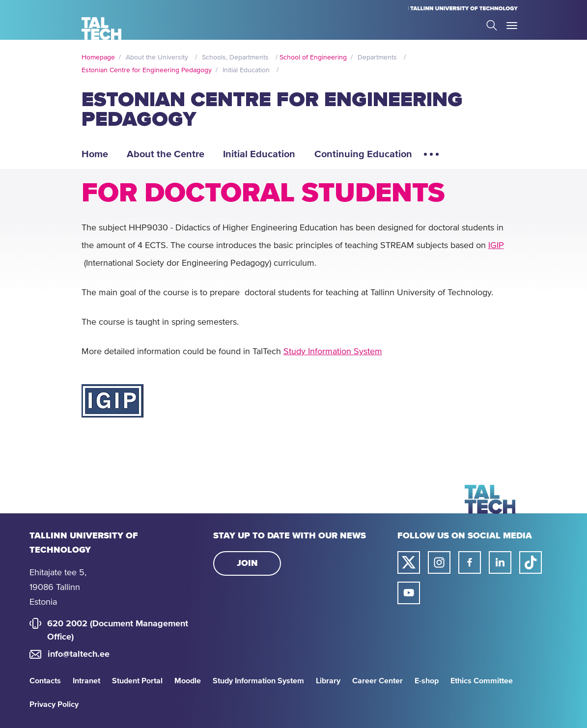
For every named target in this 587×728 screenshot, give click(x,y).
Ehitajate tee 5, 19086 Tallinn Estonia (58, 588)
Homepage (98, 57)
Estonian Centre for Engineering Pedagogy (147, 70)
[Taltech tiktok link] (531, 562)
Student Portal (137, 681)
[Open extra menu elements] (431, 158)
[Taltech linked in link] (500, 562)
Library (328, 681)
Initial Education (246, 70)
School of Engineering (313, 57)
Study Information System (333, 352)
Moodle (188, 681)
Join (247, 563)
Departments (377, 57)
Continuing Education (363, 154)
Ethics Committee (482, 681)
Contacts (45, 681)
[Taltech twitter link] (409, 562)
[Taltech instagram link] (439, 562)
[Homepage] (101, 28)
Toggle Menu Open (512, 26)
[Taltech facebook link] (470, 562)
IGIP (496, 246)
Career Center (377, 681)
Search (492, 25)
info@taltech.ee (79, 654)
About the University (157, 57)
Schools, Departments (235, 57)
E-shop (427, 681)
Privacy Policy (54, 704)
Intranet (86, 681)
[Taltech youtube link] (409, 593)
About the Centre (166, 154)
